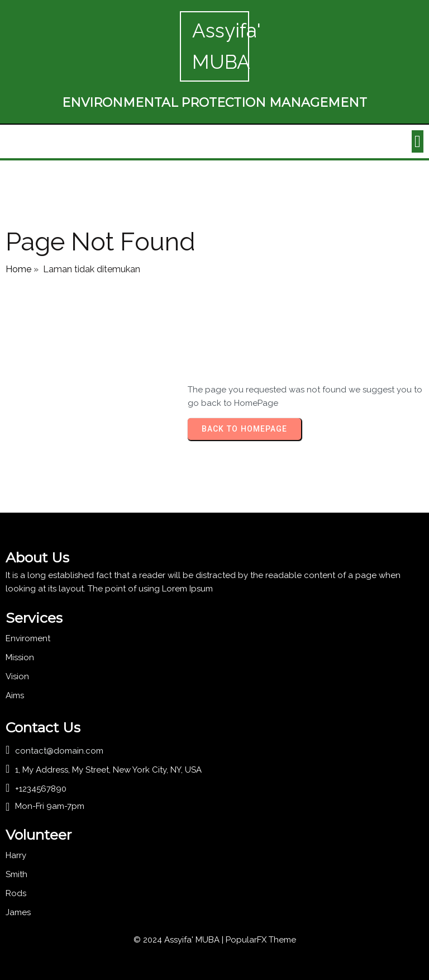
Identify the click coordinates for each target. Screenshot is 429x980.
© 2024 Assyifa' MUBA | (180, 940)
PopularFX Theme (261, 940)
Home (18, 269)
